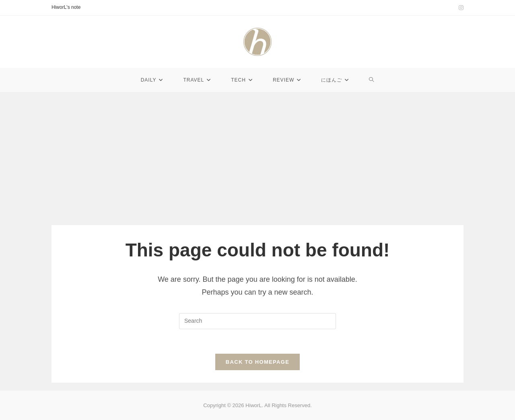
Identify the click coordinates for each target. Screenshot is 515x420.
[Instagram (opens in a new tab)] (460, 8)
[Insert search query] (257, 321)
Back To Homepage (257, 362)
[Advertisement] (257, 153)
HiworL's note (66, 7)
